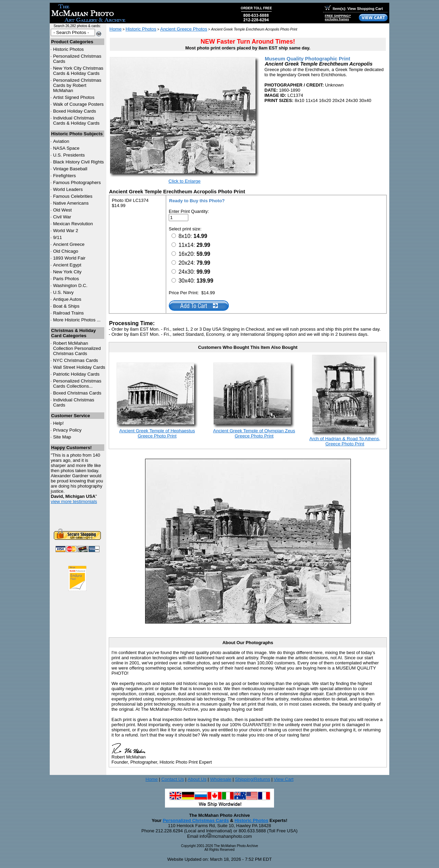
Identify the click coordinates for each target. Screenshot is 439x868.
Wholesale (221, 779)
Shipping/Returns (252, 779)
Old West (63, 210)
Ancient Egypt (67, 265)
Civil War (62, 217)
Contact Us (173, 779)
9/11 (58, 237)
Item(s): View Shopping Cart (354, 9)
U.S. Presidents (69, 155)
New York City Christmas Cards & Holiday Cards (78, 71)
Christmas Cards (76, 360)
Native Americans (71, 203)
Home (116, 29)
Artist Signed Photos (74, 97)
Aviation (61, 141)
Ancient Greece (69, 244)
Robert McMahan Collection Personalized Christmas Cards (77, 348)
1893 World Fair (69, 258)
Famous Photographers (77, 182)
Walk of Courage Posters (79, 104)
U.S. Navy (63, 292)
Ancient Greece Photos (184, 29)
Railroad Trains (69, 313)
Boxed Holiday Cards (75, 111)
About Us (197, 779)
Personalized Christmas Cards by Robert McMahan (77, 85)
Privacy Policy (67, 430)
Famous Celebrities (73, 196)
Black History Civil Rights (79, 162)
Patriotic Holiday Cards (76, 374)
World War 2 (66, 231)
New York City (67, 272)
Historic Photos (69, 49)
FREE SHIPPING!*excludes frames (338, 18)
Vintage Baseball (70, 169)
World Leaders (68, 189)
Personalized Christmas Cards (196, 820)
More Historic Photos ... (77, 320)
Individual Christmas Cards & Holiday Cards (76, 121)
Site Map (62, 437)
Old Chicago (66, 251)
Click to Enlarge (184, 181)
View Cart (284, 779)
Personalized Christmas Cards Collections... (77, 384)
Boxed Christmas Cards (77, 393)
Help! (58, 423)
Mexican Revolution (73, 224)
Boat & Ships (66, 306)
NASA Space (66, 148)
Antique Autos (67, 299)
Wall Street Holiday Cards (79, 367)
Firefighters (65, 176)
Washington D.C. (70, 285)
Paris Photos (66, 279)
